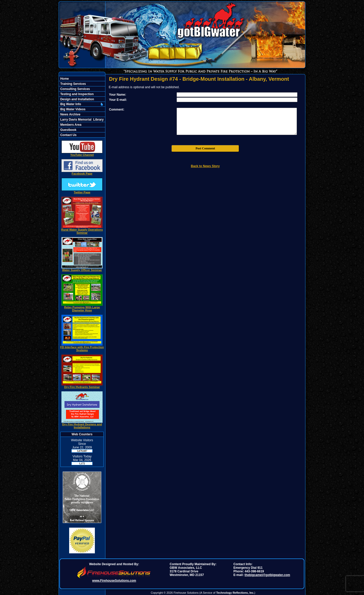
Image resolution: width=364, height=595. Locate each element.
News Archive (70, 114)
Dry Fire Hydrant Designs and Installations (82, 425)
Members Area (70, 125)
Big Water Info (70, 104)
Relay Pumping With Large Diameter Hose (82, 308)
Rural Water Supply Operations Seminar (82, 230)
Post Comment (205, 148)
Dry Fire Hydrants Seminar (82, 386)
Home (64, 79)
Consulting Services (75, 89)
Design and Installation (77, 99)
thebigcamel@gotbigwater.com (267, 575)
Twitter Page (82, 191)
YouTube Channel (82, 154)
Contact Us (68, 135)
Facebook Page (82, 172)
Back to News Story (205, 166)
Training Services (73, 84)
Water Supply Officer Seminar (82, 269)
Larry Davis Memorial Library (81, 120)
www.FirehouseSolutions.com (114, 581)
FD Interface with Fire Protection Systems (82, 347)
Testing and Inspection (76, 94)
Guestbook (68, 130)
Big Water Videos (72, 109)
